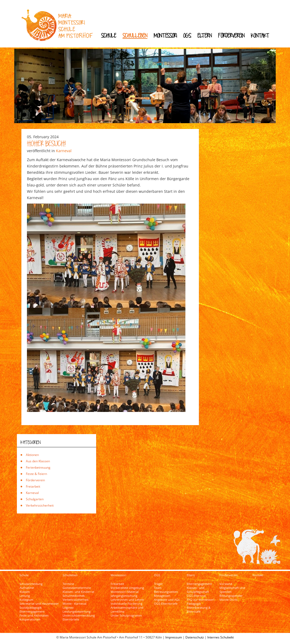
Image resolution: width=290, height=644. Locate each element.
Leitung (25, 596)
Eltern (205, 35)
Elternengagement (32, 612)
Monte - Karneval (74, 604)
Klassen (25, 592)
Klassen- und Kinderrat (78, 592)
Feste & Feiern (36, 474)
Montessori (165, 35)
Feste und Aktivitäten (34, 616)
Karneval (64, 151)
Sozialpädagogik (31, 608)
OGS (187, 35)
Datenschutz (195, 637)
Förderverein (231, 35)
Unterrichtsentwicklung (79, 616)
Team (158, 588)
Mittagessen (162, 596)
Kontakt (260, 35)
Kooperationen (30, 619)
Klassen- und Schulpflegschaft (198, 590)
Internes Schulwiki (221, 637)
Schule (109, 35)
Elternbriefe (71, 619)
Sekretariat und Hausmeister (39, 604)
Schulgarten (35, 499)
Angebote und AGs (167, 600)
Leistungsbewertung (77, 612)
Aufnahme (27, 588)
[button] (135, 119)
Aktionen (32, 455)
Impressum (174, 637)
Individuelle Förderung (127, 604)
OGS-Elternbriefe (166, 604)
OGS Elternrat (196, 596)
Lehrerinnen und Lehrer (127, 600)
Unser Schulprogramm (126, 616)
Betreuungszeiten (166, 592)
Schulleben (135, 35)
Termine (68, 584)
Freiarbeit (33, 486)
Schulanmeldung (31, 584)
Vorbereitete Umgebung (127, 588)
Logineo (68, 608)
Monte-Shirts (228, 600)
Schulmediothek (74, 596)
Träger (158, 584)
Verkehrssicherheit (40, 505)
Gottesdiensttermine (77, 588)
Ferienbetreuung (38, 467)
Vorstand (226, 584)
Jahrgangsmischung (124, 596)
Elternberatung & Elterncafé (199, 610)
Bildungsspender (231, 596)
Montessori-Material (125, 592)
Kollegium (26, 600)
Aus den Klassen (38, 461)
